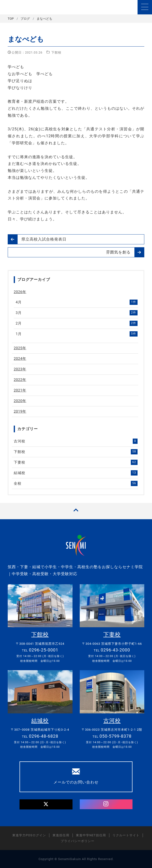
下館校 (56, 52)
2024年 (20, 359)
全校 (76, 483)
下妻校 (76, 462)
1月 (77, 334)
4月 (77, 302)
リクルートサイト (126, 835)
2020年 (20, 401)
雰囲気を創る (125, 252)
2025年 (20, 348)
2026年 (20, 292)
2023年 (20, 369)
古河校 (76, 441)
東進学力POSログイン (29, 835)
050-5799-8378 (116, 736)
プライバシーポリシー (78, 841)
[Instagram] (106, 804)
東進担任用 (61, 835)
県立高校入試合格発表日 (37, 239)
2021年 (20, 390)
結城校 (76, 473)
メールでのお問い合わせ (76, 776)
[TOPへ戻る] (76, 511)
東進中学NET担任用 (91, 835)
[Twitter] (46, 805)
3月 (77, 313)
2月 (77, 323)
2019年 (20, 411)
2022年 (20, 380)
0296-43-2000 (115, 650)
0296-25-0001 (44, 650)
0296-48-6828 (44, 736)
